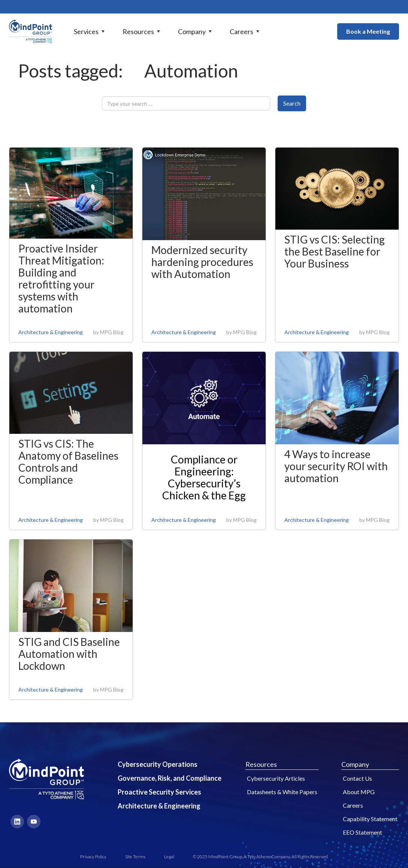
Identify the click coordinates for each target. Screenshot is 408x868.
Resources (261, 764)
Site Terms (135, 857)
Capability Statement (370, 819)
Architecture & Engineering (51, 332)
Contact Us (357, 778)
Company (355, 764)
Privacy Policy (93, 857)
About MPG (359, 792)
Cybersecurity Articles (276, 778)
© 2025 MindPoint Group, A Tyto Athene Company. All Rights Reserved (260, 857)
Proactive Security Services (159, 792)
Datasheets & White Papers (282, 792)
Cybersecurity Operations (158, 764)
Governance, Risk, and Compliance (170, 778)
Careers (353, 805)
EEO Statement (362, 832)
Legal (169, 857)
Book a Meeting (368, 31)
